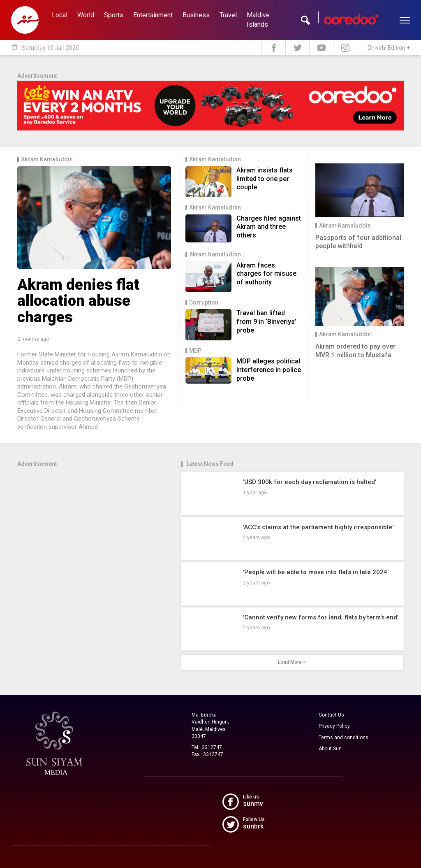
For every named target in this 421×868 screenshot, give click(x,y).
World (86, 15)
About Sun (330, 749)
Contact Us (331, 715)
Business (196, 15)
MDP (195, 351)
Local (60, 15)
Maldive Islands (258, 20)
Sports (114, 15)
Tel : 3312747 (207, 747)
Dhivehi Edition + (389, 48)
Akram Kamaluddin (47, 159)
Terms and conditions (344, 738)
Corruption (204, 303)
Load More (292, 662)
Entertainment (153, 15)
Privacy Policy (334, 726)
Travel (228, 15)
